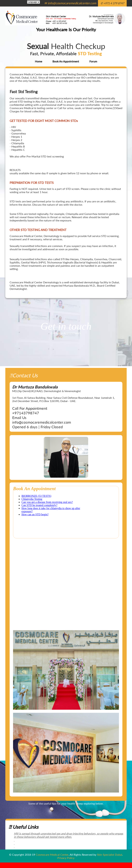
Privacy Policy (66, 858)
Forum (93, 61)
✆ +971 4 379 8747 (112, 3)
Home (38, 61)
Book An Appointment (66, 61)
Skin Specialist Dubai (110, 855)
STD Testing (90, 54)
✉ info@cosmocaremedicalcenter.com (70, 3)
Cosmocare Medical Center (52, 855)
